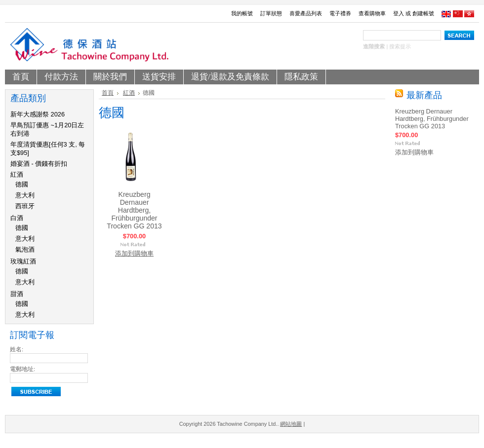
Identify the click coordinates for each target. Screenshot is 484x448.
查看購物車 (372, 13)
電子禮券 (340, 13)
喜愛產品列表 (306, 13)
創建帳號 (423, 13)
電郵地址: (22, 369)
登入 (399, 13)
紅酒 (17, 174)
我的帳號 (242, 13)
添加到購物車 (134, 253)
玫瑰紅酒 (23, 261)
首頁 (108, 93)
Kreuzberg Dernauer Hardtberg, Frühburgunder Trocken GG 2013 (134, 210)
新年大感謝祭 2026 (38, 114)
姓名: (17, 349)
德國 (22, 184)
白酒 (17, 218)
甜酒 (17, 294)
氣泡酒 (25, 249)
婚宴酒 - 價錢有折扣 (39, 164)
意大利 (25, 195)
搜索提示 (400, 46)
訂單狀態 (271, 13)
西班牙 (25, 206)
